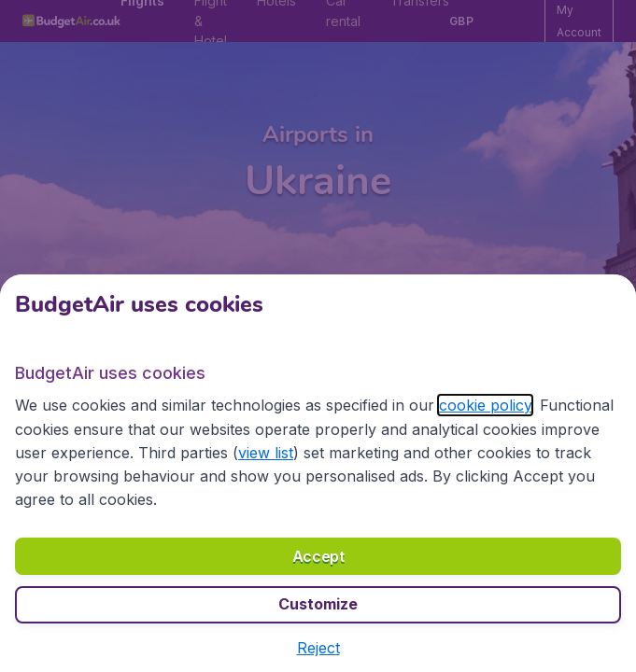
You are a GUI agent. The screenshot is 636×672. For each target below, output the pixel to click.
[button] (318, 648)
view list (266, 453)
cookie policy (485, 405)
